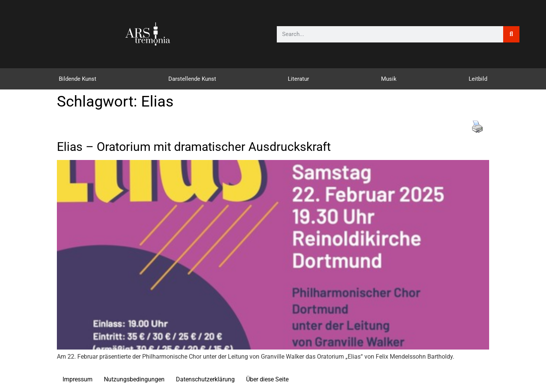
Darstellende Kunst (192, 79)
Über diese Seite (267, 379)
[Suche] (511, 34)
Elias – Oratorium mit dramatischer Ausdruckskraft (194, 147)
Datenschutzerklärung (205, 379)
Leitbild (478, 79)
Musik (389, 79)
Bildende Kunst (78, 79)
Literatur (298, 79)
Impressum (78, 379)
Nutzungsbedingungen (134, 379)
